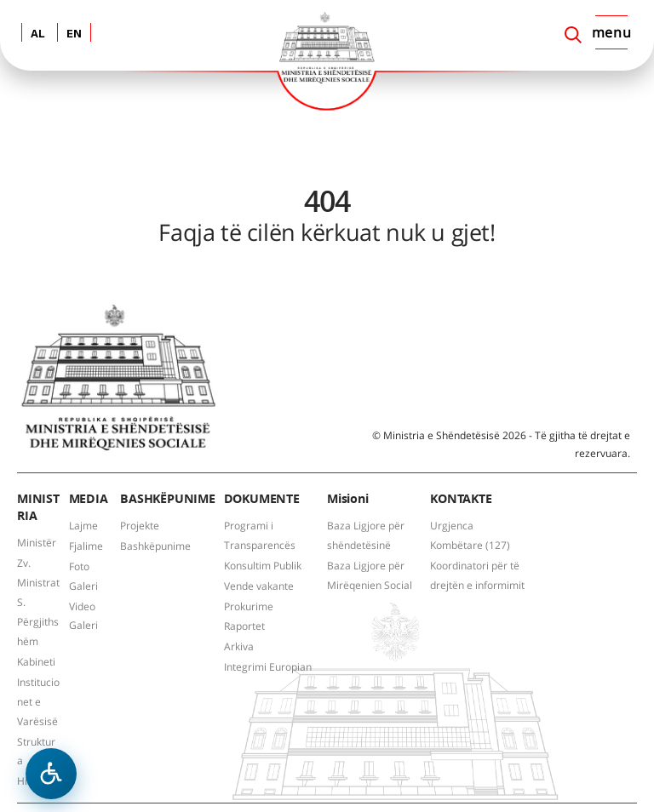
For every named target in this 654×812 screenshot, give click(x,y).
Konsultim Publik (263, 566)
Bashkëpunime (155, 546)
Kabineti (36, 662)
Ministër (37, 543)
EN (74, 34)
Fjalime (86, 546)
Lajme (83, 526)
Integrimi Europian (268, 667)
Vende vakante (259, 586)
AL (38, 34)
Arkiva (239, 646)
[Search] (573, 35)
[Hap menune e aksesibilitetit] (51, 774)
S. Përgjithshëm (38, 622)
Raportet (244, 626)
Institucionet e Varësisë (38, 702)
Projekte (140, 526)
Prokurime (249, 606)
